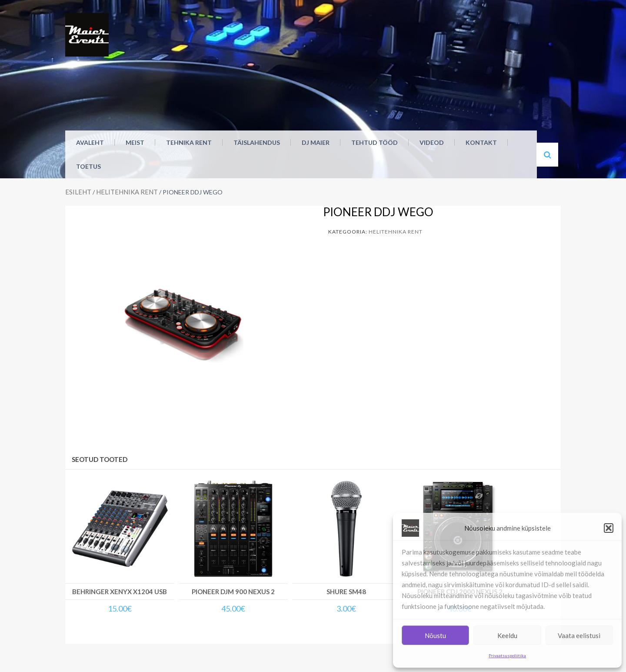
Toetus (88, 166)
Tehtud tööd (375, 142)
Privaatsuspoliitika (507, 655)
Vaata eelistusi (579, 635)
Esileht (78, 192)
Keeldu (507, 635)
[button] (609, 528)
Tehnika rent (189, 142)
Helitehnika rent (127, 192)
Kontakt (481, 142)
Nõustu (435, 635)
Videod (432, 142)
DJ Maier (316, 142)
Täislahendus (257, 142)
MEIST (135, 142)
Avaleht (90, 142)
